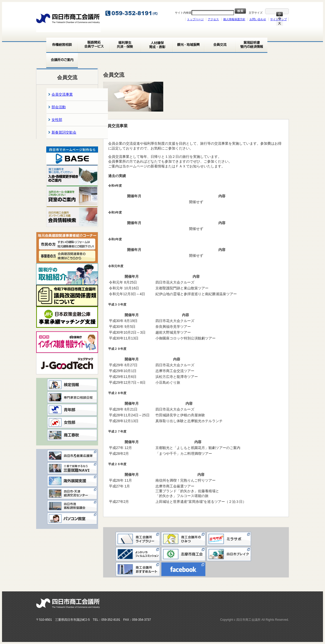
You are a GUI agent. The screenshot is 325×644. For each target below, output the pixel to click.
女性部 (57, 120)
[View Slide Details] (72, 155)
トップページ (195, 19)
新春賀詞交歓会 (64, 132)
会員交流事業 (62, 94)
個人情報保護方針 (234, 19)
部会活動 (59, 107)
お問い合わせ (258, 19)
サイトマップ (278, 19)
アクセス (213, 19)
